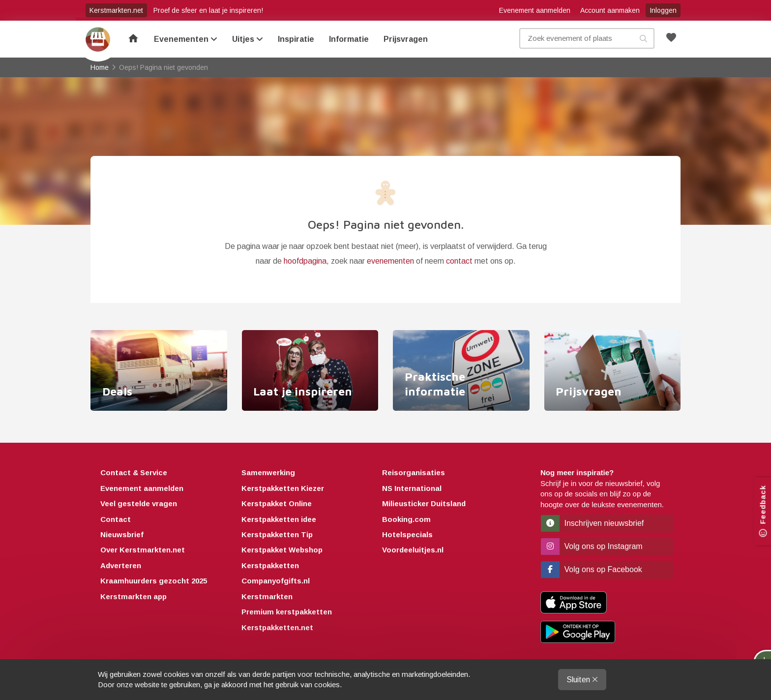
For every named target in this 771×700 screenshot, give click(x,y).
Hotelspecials (407, 534)
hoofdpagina (305, 261)
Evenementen (186, 39)
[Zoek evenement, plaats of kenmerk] (587, 38)
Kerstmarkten (267, 596)
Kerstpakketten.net (277, 627)
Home (98, 39)
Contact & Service (134, 473)
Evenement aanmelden (535, 10)
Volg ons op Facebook (592, 569)
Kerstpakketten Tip (277, 534)
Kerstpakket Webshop (282, 550)
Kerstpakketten (270, 565)
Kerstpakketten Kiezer (283, 488)
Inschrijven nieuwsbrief (592, 523)
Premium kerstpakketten (287, 612)
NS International (412, 488)
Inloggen (663, 10)
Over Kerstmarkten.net (143, 550)
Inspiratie (296, 39)
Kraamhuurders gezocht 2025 (154, 581)
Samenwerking (268, 473)
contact (459, 261)
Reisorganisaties (414, 473)
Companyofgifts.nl (276, 581)
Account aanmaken (610, 10)
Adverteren (121, 565)
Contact (116, 519)
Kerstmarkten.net (116, 10)
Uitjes (248, 39)
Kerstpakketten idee (279, 519)
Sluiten (582, 680)
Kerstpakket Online (277, 503)
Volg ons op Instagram (592, 546)
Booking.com (406, 519)
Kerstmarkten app (133, 596)
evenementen (390, 261)
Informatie (349, 39)
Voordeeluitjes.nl (413, 550)
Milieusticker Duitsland (424, 503)
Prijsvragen (406, 39)
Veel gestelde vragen (139, 503)
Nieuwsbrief (122, 534)
